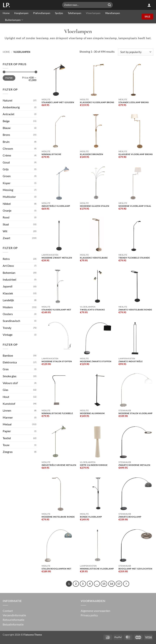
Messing (8, 190)
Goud (6, 162)
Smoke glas (10, 376)
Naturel (7, 100)
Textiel (7, 438)
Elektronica (10, 362)
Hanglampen (21, 13)
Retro (6, 259)
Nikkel (7, 204)
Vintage (8, 335)
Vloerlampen (93, 13)
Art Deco (8, 266)
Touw (6, 445)
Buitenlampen (14, 20)
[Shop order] (136, 52)
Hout (6, 397)
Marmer (8, 417)
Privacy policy (89, 615)
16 (112, 584)
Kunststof (9, 404)
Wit (5, 231)
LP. (6, 5)
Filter (9, 78)
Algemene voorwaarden (95, 610)
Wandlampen (113, 13)
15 (104, 584)
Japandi (8, 286)
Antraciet (9, 114)
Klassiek (8, 293)
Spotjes (59, 13)
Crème (7, 155)
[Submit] (110, 5)
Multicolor (9, 197)
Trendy (7, 328)
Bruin (6, 142)
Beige (6, 121)
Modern (8, 307)
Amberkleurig (11, 107)
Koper (7, 183)
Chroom (8, 148)
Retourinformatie (14, 620)
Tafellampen (74, 13)
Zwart (6, 238)
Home (6, 13)
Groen (7, 176)
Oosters (8, 314)
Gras (6, 369)
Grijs (6, 169)
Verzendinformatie (14, 615)
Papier (7, 431)
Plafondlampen (42, 13)
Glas (5, 390)
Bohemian (9, 273)
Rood (6, 217)
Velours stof (10, 383)
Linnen (7, 410)
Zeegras (8, 452)
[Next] (126, 584)
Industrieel (9, 279)
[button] (149, 5)
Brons (6, 135)
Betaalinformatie (13, 624)
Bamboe (8, 355)
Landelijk (8, 300)
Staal (6, 224)
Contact (8, 610)
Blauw (7, 128)
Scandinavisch (11, 321)
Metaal (7, 424)
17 (119, 584)
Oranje (7, 210)
